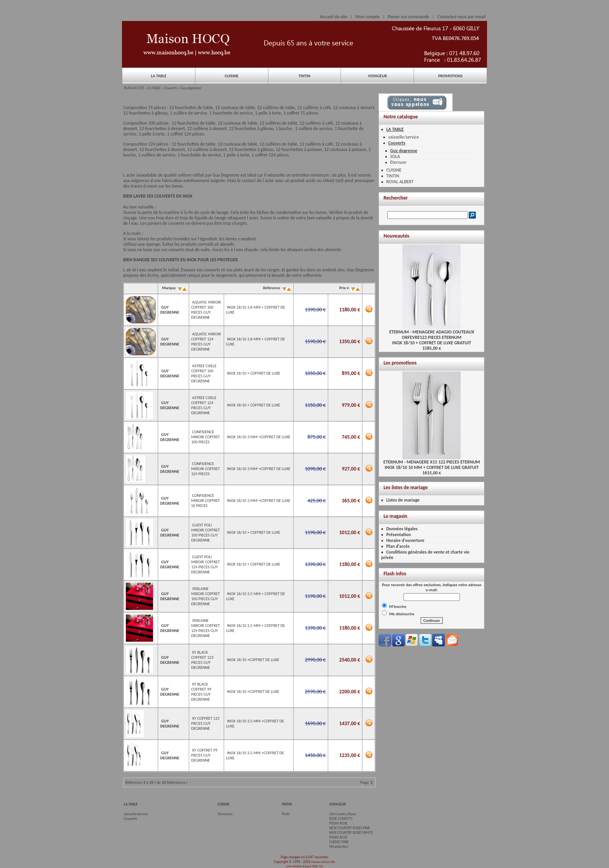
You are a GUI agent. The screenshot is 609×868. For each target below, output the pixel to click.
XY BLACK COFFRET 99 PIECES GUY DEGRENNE (201, 692)
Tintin (286, 814)
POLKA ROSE (338, 823)
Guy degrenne (191, 88)
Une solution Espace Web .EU (304, 866)
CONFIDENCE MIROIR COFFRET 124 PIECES (205, 469)
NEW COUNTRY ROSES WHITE (351, 833)
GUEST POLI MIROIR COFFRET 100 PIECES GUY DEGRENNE (205, 533)
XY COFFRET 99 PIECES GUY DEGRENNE (204, 755)
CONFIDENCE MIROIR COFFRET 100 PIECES (205, 437)
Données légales (402, 529)
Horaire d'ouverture (405, 540)
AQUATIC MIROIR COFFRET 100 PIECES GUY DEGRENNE (206, 310)
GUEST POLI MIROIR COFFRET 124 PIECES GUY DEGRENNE (205, 564)
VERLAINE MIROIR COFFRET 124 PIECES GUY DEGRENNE (205, 628)
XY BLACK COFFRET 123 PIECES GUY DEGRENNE (202, 660)
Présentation (398, 535)
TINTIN (304, 76)
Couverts (171, 88)
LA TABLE (158, 76)
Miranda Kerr (339, 847)
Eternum (398, 162)
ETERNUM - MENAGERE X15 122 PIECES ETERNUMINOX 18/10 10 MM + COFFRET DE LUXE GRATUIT (432, 463)
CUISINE (231, 76)
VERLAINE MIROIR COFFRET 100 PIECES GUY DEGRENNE (205, 596)
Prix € (349, 288)
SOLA (395, 156)
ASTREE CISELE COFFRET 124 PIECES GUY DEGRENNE (204, 405)
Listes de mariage (403, 500)
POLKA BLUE (338, 837)
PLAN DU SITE (134, 88)
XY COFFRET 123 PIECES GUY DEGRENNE (205, 723)
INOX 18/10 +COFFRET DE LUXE (253, 660)
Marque (174, 288)
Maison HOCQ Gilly (323, 862)
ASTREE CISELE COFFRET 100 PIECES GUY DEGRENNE (204, 373)
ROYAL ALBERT (400, 182)
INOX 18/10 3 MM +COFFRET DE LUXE (258, 437)
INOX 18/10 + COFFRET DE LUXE (253, 373)
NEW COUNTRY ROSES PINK (350, 828)
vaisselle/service (403, 137)
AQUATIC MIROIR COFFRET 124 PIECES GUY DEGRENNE (206, 342)
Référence (277, 288)
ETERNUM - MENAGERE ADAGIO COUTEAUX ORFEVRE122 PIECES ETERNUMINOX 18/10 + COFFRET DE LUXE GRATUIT (432, 335)
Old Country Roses (343, 814)
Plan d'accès (398, 546)
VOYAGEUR (377, 76)
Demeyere (225, 814)
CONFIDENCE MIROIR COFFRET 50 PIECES (205, 501)
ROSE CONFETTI (341, 819)
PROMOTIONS (450, 76)
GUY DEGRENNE (170, 310)
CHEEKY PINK (339, 842)
